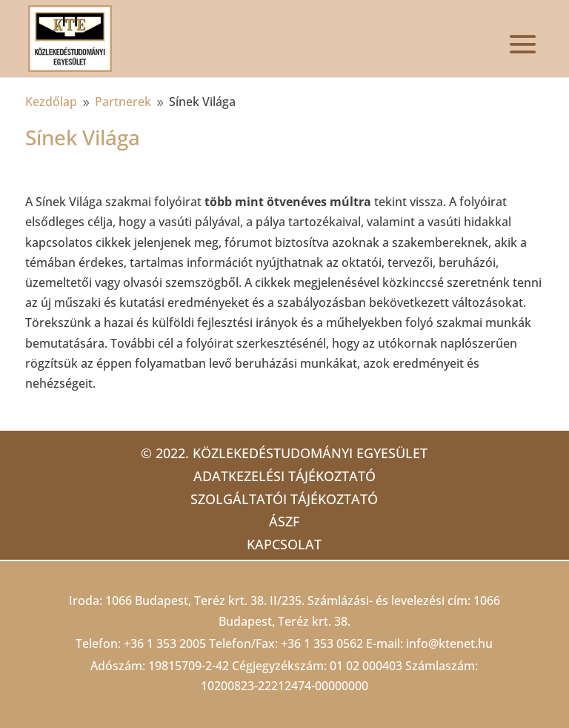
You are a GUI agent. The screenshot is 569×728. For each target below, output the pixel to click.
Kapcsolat (284, 544)
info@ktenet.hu (449, 643)
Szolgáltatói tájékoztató (284, 499)
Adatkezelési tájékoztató (284, 476)
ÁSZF (284, 521)
